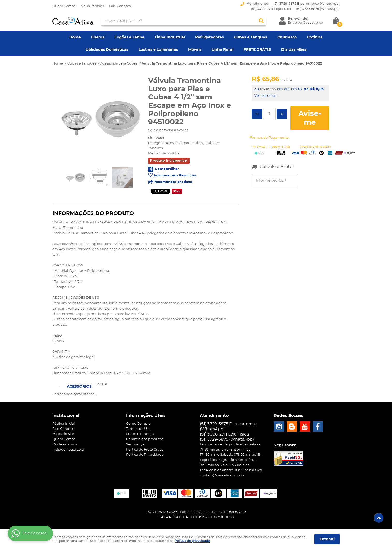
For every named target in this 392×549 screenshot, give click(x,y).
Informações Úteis (146, 416)
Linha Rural (222, 50)
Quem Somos (64, 6)
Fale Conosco (120, 6)
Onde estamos (65, 444)
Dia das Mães (294, 50)
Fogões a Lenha (129, 37)
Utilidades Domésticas (107, 50)
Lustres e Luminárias (158, 50)
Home (75, 37)
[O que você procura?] (261, 21)
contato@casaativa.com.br (222, 476)
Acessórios (79, 387)
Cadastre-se (313, 23)
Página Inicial (63, 424)
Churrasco (287, 37)
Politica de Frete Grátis (145, 450)
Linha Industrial (170, 37)
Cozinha (315, 37)
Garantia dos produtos (145, 439)
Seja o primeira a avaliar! (168, 130)
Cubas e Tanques (251, 37)
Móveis (195, 50)
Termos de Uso (138, 429)
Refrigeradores (209, 37)
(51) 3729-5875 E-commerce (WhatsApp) (307, 4)
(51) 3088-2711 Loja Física (271, 9)
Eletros (98, 37)
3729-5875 (318, 9)
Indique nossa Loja (68, 450)
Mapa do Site (63, 434)
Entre (292, 23)
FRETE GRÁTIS (257, 50)
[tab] (79, 386)
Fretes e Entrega (140, 434)
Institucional (66, 416)
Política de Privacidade (145, 455)
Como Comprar (139, 424)
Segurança (135, 444)
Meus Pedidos (92, 6)
